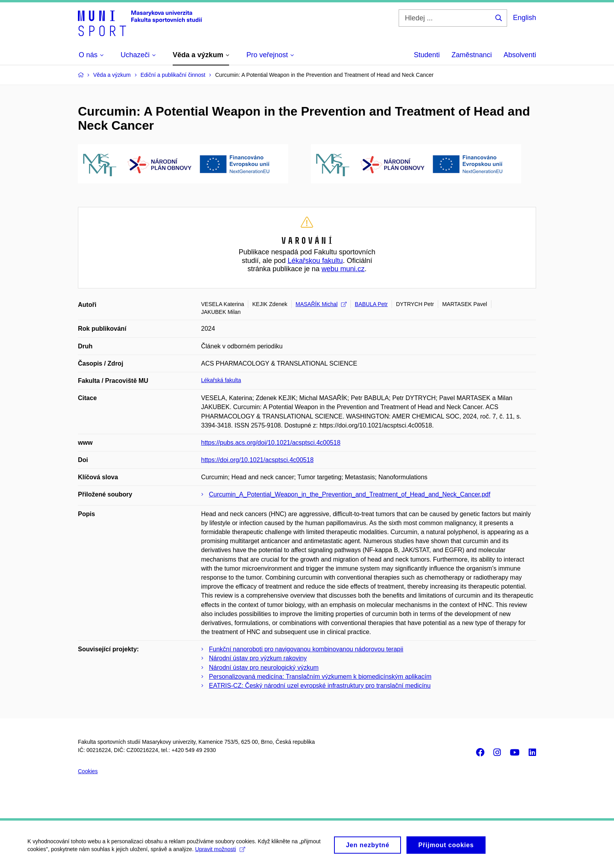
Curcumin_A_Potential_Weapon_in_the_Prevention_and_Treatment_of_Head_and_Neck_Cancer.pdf (350, 494)
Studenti (427, 55)
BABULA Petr (371, 304)
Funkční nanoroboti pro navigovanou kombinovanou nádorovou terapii (306, 649)
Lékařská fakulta (221, 380)
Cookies (88, 771)
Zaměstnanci (472, 55)
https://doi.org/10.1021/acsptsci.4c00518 (257, 460)
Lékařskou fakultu (315, 261)
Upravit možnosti (220, 853)
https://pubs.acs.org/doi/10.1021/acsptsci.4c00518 (271, 443)
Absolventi (520, 55)
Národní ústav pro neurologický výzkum (264, 668)
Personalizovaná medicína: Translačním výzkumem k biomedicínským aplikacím (320, 677)
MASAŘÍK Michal (321, 304)
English (525, 18)
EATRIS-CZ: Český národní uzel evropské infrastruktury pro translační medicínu (320, 686)
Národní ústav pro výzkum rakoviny (258, 658)
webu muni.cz (343, 269)
